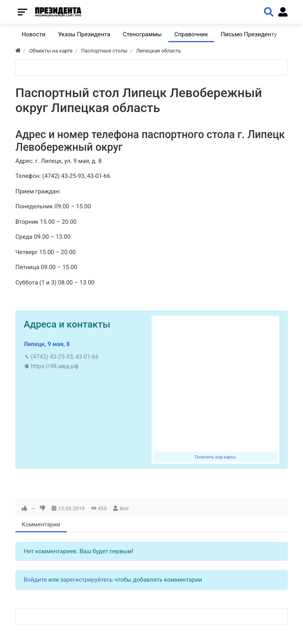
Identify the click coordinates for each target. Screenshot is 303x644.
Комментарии (41, 524)
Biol (124, 508)
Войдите (35, 580)
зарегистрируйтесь (86, 580)
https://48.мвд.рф (55, 366)
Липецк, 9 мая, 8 (47, 344)
